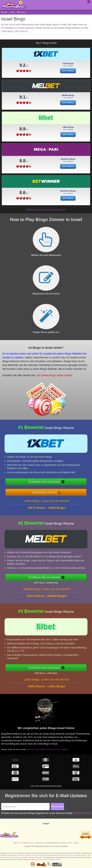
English (46, 824)
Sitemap (76, 843)
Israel (5, 12)
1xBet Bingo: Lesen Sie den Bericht (47, 501)
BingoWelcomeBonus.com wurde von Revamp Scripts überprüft (42, 860)
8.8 (22, 161)
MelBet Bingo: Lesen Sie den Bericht (47, 589)
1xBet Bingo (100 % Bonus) (14, 31)
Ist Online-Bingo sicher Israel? (55, 375)
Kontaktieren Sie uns (27, 843)
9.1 (22, 97)
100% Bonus (68, 134)
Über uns (17, 843)
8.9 (22, 129)
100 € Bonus (68, 198)
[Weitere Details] (82, 813)
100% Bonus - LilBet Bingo (46, 673)
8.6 (22, 193)
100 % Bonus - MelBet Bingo (46, 583)
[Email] (25, 807)
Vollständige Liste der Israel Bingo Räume (46, 210)
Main (13, 12)
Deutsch (22, 12)
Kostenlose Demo (45, 492)
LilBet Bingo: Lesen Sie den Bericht (47, 679)
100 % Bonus (68, 71)
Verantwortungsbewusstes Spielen (55, 843)
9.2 (22, 65)
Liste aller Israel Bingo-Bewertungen (46, 786)
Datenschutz (39, 843)
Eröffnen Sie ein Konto (45, 482)
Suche (70, 843)
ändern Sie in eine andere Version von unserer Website (47, 749)
